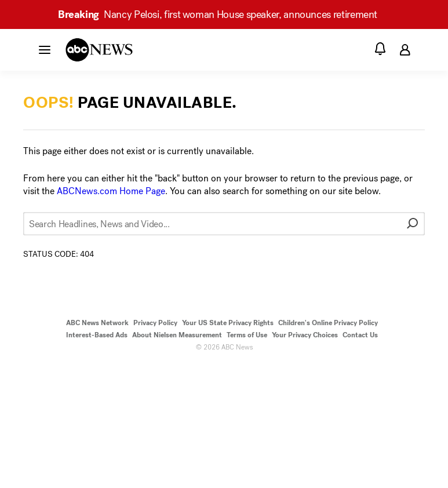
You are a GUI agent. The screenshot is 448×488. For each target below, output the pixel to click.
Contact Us (360, 335)
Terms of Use (247, 335)
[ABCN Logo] (99, 50)
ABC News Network (97, 323)
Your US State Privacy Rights (228, 323)
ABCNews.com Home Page (111, 191)
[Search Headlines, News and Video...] (224, 224)
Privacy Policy (155, 323)
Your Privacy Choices (305, 335)
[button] (45, 49)
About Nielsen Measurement (177, 335)
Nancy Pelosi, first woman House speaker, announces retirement (223, 14)
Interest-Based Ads (97, 335)
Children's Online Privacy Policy (328, 323)
